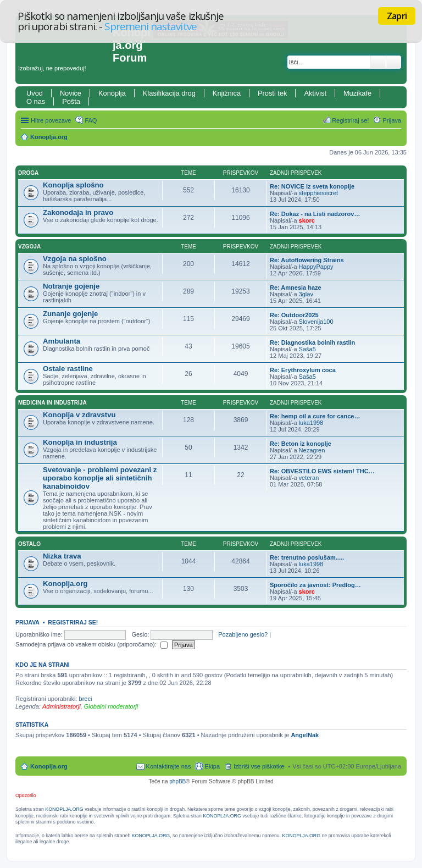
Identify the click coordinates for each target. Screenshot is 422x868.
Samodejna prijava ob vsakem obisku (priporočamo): (91, 644)
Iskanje (378, 62)
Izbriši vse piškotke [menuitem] (259, 766)
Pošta (71, 101)
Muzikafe (357, 93)
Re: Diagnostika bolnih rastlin (312, 342)
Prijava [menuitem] (392, 120)
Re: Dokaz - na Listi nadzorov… (315, 214)
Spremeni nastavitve (150, 26)
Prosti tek (272, 93)
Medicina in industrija (52, 403)
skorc (307, 220)
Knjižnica (227, 93)
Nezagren (312, 450)
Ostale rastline (68, 369)
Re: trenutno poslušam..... (307, 557)
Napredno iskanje (394, 62)
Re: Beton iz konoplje (301, 444)
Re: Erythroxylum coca (303, 370)
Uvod (35, 93)
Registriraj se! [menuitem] (350, 120)
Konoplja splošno (73, 185)
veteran (309, 478)
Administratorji (62, 706)
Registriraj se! (73, 622)
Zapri (397, 16)
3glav (306, 294)
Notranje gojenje (71, 286)
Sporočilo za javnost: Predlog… (315, 585)
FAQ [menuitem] (91, 120)
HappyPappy (316, 267)
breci (86, 699)
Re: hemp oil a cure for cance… (315, 416)
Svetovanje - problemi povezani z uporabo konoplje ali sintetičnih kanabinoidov (100, 478)
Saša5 (307, 349)
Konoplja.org (49, 137)
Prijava (27, 622)
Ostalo (29, 544)
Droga (28, 173)
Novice (71, 93)
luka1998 (311, 423)
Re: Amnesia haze (296, 288)
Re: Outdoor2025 (294, 315)
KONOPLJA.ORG (64, 809)
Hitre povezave (51, 120)
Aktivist (315, 93)
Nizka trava (62, 556)
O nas (36, 101)
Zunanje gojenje (70, 314)
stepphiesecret (319, 193)
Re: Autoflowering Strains (307, 260)
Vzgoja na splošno (75, 259)
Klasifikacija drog (169, 93)
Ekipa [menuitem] (212, 766)
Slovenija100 (316, 322)
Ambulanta (62, 341)
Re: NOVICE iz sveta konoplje (312, 186)
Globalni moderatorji (111, 706)
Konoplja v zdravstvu (79, 415)
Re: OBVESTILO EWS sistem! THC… (322, 471)
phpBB (177, 781)
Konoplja (112, 93)
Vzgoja (29, 247)
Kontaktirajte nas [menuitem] (169, 766)
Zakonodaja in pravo (78, 212)
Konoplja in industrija (80, 442)
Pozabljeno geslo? (243, 634)
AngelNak (305, 735)
